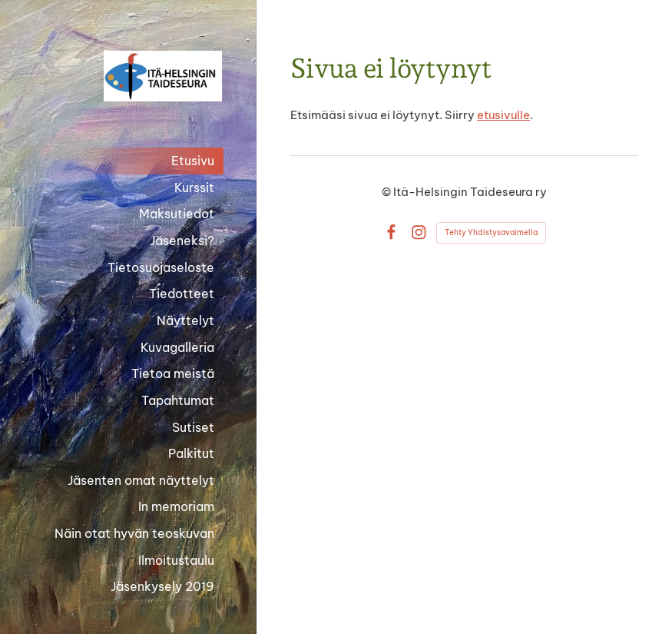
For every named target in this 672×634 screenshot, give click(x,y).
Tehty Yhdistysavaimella (491, 232)
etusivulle (503, 115)
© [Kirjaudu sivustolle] (387, 192)
